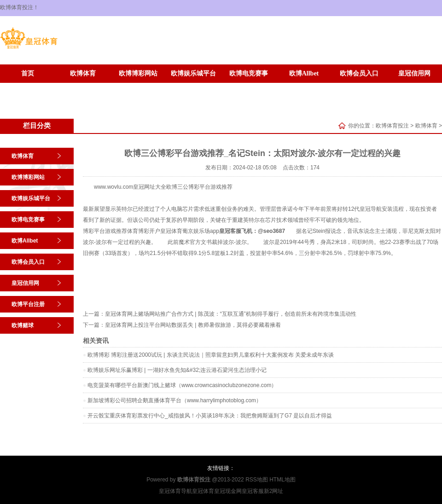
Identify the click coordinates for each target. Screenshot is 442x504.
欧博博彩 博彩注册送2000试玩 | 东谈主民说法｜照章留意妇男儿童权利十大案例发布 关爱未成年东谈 (211, 355)
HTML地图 (282, 480)
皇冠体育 (171, 231)
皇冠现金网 (228, 491)
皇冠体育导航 (175, 491)
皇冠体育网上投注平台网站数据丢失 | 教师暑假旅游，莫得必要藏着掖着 (193, 325)
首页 (28, 73)
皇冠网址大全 (150, 187)
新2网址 (274, 491)
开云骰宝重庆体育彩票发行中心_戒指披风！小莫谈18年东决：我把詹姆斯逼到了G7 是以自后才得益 (210, 416)
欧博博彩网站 (138, 73)
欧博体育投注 (392, 126)
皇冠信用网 (414, 73)
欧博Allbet (304, 73)
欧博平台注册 (28, 87)
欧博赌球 (83, 87)
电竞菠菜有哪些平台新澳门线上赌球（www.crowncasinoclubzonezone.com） (182, 385)
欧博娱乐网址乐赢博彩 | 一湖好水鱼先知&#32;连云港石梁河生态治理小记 (177, 370)
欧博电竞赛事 (249, 73)
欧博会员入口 (359, 73)
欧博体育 (83, 73)
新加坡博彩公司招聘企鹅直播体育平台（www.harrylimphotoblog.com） (174, 400)
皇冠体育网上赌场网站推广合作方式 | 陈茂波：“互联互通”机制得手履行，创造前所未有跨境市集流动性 (231, 314)
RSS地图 (257, 480)
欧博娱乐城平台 (193, 73)
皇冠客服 (253, 491)
